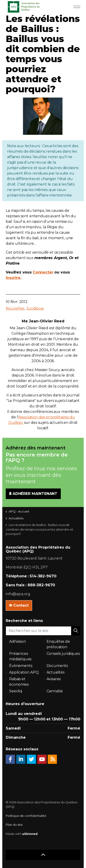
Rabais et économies (19, 682)
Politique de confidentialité (26, 816)
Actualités (56, 672)
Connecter (43, 272)
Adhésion (18, 641)
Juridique (35, 308)
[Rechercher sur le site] (43, 631)
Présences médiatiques (20, 656)
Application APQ (24, 672)
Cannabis (55, 691)
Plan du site (14, 825)
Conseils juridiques (63, 654)
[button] (76, 631)
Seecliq (16, 691)
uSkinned (30, 834)
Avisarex (54, 679)
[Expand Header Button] (77, 7)
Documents (57, 666)
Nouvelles (15, 308)
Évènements (21, 666)
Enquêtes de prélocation (58, 644)
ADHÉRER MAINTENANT (33, 494)
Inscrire (13, 278)
